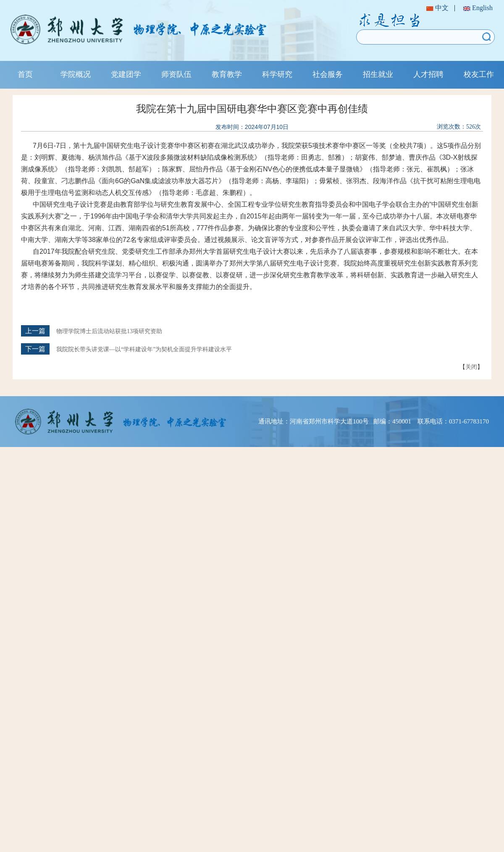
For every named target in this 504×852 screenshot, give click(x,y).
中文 (437, 8)
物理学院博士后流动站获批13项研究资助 (109, 331)
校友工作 (479, 74)
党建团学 (126, 74)
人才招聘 (428, 74)
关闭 (471, 367)
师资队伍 (176, 74)
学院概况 (76, 74)
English (478, 8)
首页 (25, 74)
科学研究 (277, 74)
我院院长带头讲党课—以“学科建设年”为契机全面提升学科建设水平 (144, 349)
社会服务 (328, 74)
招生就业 (378, 74)
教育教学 (227, 74)
